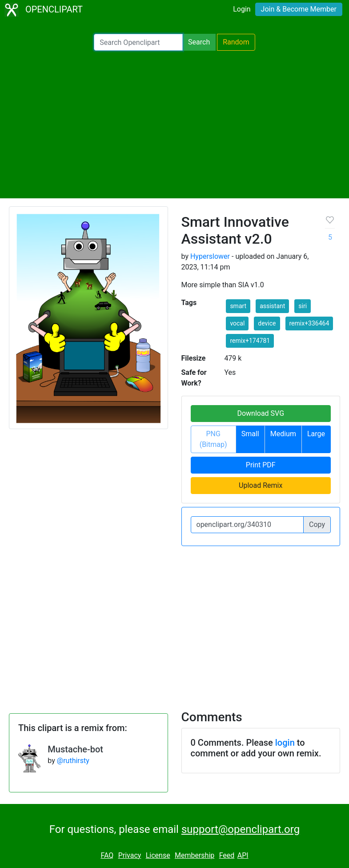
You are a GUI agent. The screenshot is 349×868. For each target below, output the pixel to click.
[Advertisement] (174, 125)
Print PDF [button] (261, 465)
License (158, 855)
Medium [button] (283, 434)
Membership (195, 855)
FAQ (107, 855)
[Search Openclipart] (138, 42)
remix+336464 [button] (309, 323)
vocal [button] (237, 323)
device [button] (267, 323)
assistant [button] (272, 306)
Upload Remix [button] (261, 485)
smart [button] (238, 306)
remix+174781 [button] (250, 341)
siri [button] (303, 306)
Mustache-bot (75, 749)
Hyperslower (210, 256)
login (285, 743)
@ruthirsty (73, 761)
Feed (227, 855)
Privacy (130, 855)
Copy (317, 524)
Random (236, 42)
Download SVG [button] (261, 413)
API (243, 855)
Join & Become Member (299, 9)
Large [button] (316, 434)
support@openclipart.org (241, 829)
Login (242, 9)
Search (199, 42)
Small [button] (250, 434)
